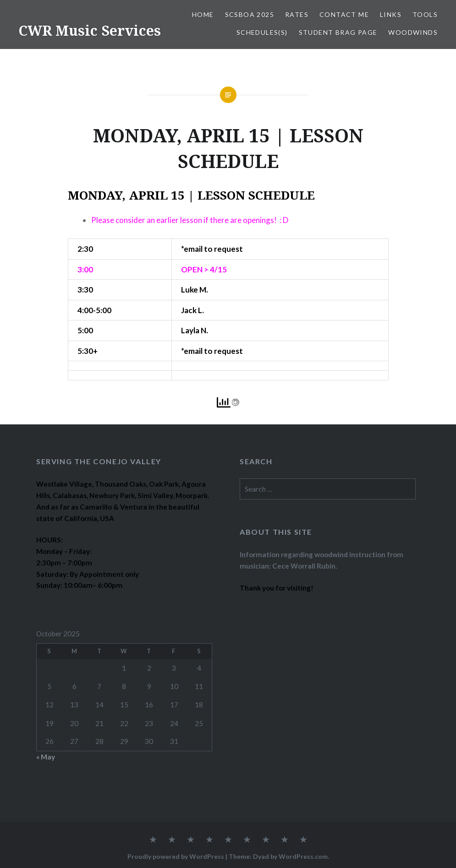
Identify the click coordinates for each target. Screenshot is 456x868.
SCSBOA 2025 (250, 14)
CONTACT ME (344, 14)
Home (203, 14)
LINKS (391, 14)
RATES (297, 14)
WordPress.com (303, 856)
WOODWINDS (413, 32)
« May (46, 757)
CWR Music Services (90, 30)
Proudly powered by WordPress (176, 856)
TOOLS (425, 14)
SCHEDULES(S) (262, 32)
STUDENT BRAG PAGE (338, 32)
